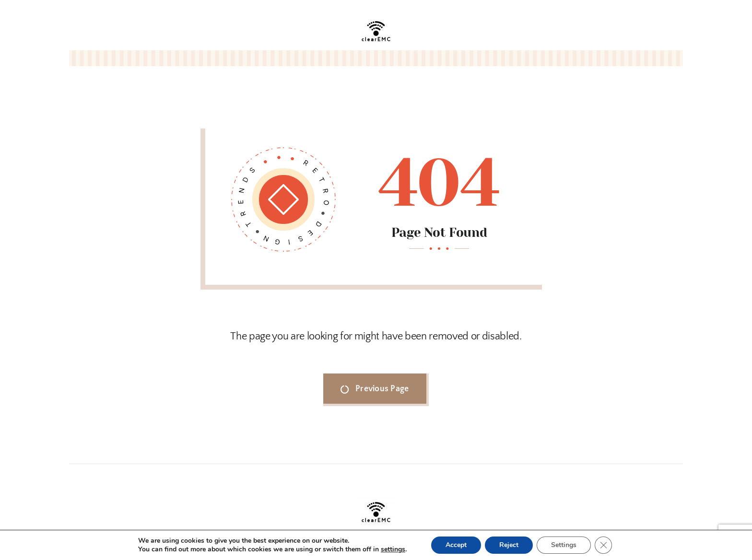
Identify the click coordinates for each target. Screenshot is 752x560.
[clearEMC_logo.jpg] (376, 16)
